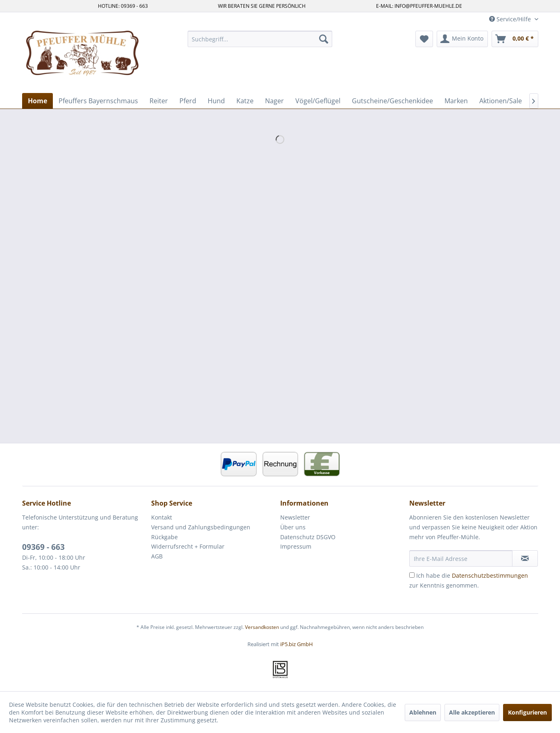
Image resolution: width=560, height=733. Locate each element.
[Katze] (245, 101)
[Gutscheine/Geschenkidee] (392, 101)
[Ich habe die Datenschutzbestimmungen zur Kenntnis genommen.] (412, 575)
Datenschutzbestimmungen (490, 575)
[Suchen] (324, 39)
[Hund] (216, 101)
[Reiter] (159, 101)
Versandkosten (262, 627)
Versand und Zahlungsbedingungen (201, 527)
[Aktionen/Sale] (501, 101)
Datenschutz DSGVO (308, 537)
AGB (157, 556)
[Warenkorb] (515, 39)
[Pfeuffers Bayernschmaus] (98, 101)
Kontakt (162, 517)
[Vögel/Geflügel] (318, 101)
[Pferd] (188, 101)
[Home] (37, 101)
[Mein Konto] (462, 39)
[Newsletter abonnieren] (525, 558)
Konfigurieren (527, 712)
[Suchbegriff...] (260, 39)
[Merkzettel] (424, 39)
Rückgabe (164, 537)
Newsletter (295, 517)
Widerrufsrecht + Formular (188, 546)
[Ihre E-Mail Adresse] (461, 558)
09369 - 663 (43, 547)
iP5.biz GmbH (297, 644)
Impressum (296, 546)
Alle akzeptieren (472, 712)
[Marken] (456, 101)
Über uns (293, 527)
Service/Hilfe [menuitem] (511, 19)
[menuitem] (260, 39)
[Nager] (274, 101)
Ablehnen (423, 712)
